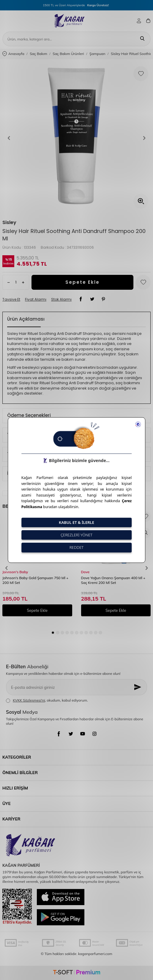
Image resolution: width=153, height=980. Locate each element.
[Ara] (142, 39)
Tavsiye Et (11, 300)
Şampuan (97, 54)
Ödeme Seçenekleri (29, 415)
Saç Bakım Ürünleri (68, 54)
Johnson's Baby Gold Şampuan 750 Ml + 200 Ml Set (35, 580)
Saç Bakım (38, 54)
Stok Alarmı (61, 300)
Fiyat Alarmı (36, 300)
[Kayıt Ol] (138, 687)
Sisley (9, 223)
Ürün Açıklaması (26, 319)
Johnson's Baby (15, 572)
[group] (76, 138)
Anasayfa (13, 54)
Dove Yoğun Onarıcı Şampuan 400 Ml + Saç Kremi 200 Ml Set (113, 580)
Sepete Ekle (82, 282)
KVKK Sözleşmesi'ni (29, 700)
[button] (9, 138)
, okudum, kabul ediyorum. (47, 700)
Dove (85, 572)
